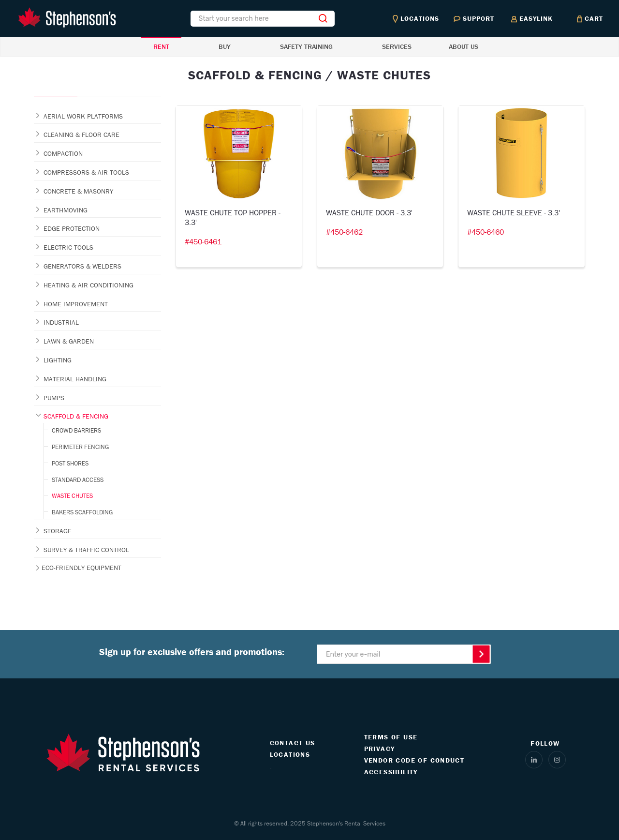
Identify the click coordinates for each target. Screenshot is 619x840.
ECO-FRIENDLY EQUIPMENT (81, 568)
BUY (225, 46)
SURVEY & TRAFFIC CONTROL (86, 550)
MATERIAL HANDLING (75, 379)
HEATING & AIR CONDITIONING (88, 285)
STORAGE (58, 531)
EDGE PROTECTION (72, 228)
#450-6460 (486, 232)
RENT (161, 46)
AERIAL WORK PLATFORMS (83, 116)
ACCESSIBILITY (391, 772)
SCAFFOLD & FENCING (76, 416)
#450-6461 (203, 241)
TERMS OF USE (391, 737)
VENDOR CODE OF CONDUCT (414, 760)
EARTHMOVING (66, 210)
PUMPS (54, 398)
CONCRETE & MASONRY (78, 191)
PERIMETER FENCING (80, 447)
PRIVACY (380, 749)
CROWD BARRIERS (76, 430)
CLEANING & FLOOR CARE (81, 135)
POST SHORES (70, 463)
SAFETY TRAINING (306, 46)
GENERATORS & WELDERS (82, 266)
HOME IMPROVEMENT (76, 304)
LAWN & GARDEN (69, 341)
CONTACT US (293, 743)
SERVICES (397, 46)
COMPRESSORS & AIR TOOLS (86, 172)
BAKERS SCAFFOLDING (82, 512)
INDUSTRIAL (61, 322)
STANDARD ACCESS (78, 480)
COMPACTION (63, 153)
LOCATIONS (290, 754)
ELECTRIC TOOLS (68, 247)
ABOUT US (464, 46)
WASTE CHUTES (72, 496)
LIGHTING (58, 360)
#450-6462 (344, 232)
